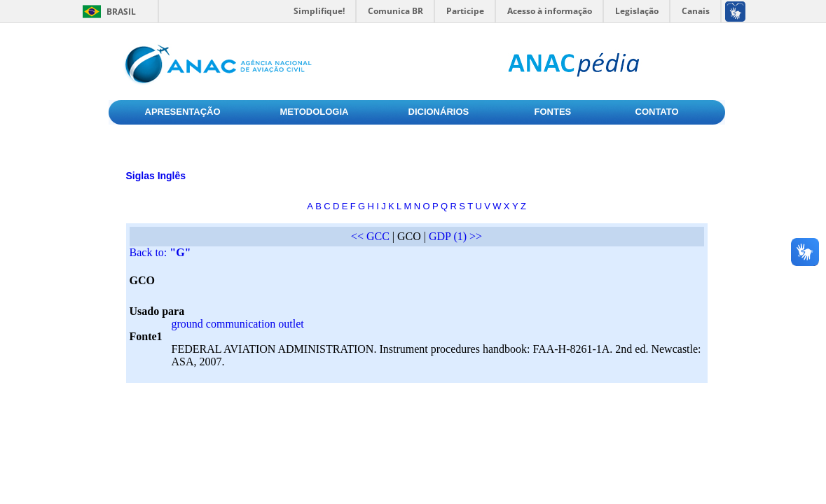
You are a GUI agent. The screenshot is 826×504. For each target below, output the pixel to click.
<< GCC (370, 236)
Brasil (121, 12)
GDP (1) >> (455, 236)
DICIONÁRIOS (439, 112)
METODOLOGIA (315, 112)
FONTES (553, 112)
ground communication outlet (238, 324)
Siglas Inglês (156, 176)
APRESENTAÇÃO (183, 112)
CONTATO (657, 112)
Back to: (160, 252)
